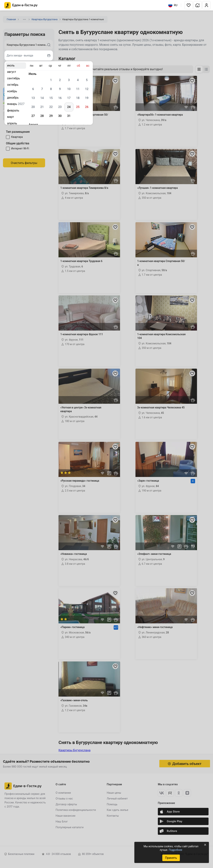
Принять (171, 858)
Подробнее (175, 850)
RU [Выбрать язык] (173, 5)
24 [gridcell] (69, 107)
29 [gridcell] (51, 116)
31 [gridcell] (69, 116)
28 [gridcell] (42, 116)
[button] (189, 5)
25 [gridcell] (78, 107)
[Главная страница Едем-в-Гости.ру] (21, 5)
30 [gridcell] (60, 116)
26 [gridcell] (87, 107)
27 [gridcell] (33, 116)
